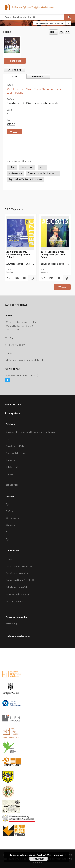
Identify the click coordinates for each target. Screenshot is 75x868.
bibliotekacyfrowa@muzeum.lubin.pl (24, 360)
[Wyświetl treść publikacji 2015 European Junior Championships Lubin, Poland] (59, 278)
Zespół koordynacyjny (17, 573)
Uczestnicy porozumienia (19, 566)
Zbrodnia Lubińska (15, 446)
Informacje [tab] (38, 76)
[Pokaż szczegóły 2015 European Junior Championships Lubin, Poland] (66, 278)
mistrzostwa (15, 173)
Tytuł (8, 504)
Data (8, 532)
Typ (8, 539)
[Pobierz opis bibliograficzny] (16, 278)
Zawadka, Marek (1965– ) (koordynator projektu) (33, 103)
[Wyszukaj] (70, 17)
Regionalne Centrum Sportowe (25, 179)
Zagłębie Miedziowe (16, 453)
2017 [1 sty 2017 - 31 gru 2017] (9, 113)
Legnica (10, 474)
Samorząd (11, 460)
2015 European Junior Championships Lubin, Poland (53, 254)
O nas (9, 559)
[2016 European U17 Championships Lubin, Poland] (20, 233)
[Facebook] (7, 380)
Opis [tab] (14, 76)
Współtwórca (12, 518)
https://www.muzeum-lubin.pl (22, 376)
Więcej (62, 287)
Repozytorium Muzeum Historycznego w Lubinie (31, 432)
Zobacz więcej (13, 485)
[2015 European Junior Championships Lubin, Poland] (55, 233)
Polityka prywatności (16, 587)
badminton (27, 167)
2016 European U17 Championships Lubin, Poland (19, 254)
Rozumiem (38, 859)
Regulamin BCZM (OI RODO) (20, 580)
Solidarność (12, 467)
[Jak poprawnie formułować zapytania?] (69, 23)
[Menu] (71, 3)
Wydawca (11, 525)
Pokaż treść (15, 61)
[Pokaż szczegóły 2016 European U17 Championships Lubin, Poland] (32, 278)
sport (42, 167)
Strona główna (13, 413)
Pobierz (14, 70)
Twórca (10, 511)
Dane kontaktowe (15, 601)
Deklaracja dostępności (18, 594)
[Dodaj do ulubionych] (62, 32)
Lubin (12, 167)
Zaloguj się (11, 624)
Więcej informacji (55, 855)
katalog (11, 124)
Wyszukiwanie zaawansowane (49, 23)
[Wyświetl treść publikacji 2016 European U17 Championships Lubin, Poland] (24, 278)
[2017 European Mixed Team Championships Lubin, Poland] (12, 45)
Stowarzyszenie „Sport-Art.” (43, 173)
